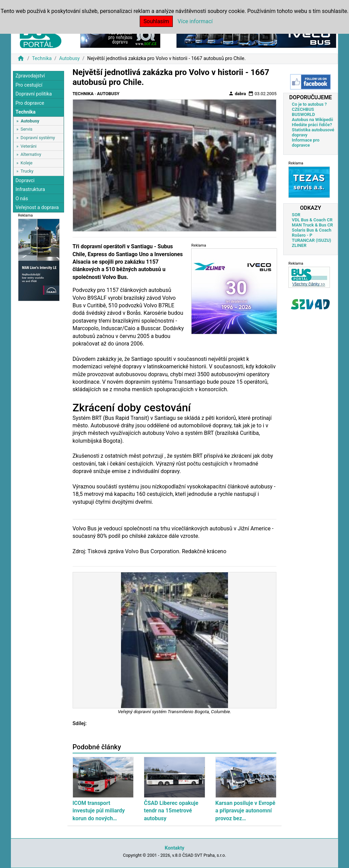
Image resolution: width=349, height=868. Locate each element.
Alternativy (31, 154)
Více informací (195, 21)
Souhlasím (156, 21)
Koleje (26, 163)
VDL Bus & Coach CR (312, 220)
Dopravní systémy (38, 138)
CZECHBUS (303, 109)
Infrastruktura (30, 189)
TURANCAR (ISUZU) (311, 240)
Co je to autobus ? (309, 104)
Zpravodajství (30, 76)
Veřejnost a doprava (37, 208)
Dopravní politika (34, 94)
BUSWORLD (303, 114)
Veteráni (28, 146)
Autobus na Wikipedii (312, 120)
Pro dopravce (30, 103)
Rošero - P (302, 235)
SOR (296, 215)
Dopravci (25, 181)
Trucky (27, 171)
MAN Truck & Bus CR (312, 225)
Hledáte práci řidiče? (312, 125)
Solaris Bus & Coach (312, 230)
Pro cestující (29, 85)
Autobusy (69, 58)
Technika (42, 58)
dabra (237, 93)
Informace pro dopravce (306, 143)
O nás (22, 199)
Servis (26, 129)
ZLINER (299, 245)
